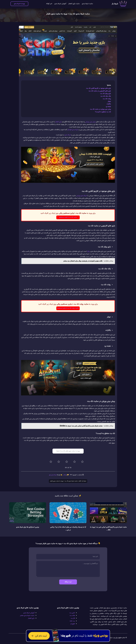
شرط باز (115, 4)
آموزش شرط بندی (60, 4)
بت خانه (72, 621)
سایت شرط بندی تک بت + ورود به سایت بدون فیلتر (68, 14)
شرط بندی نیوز (53, 475)
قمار (64, 475)
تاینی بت (72, 613)
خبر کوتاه (49, 4)
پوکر (88, 251)
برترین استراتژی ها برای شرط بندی (28, 527)
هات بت (72, 615)
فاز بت (73, 618)
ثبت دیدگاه (68, 582)
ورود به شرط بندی (19, 4)
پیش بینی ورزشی (90, 122)
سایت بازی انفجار (74, 4)
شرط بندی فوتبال (73, 130)
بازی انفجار (58, 122)
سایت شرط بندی (87, 4)
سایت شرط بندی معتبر (27, 615)
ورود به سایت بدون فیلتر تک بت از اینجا (68, 451)
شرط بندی (68, 135)
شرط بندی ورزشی (82, 196)
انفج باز (73, 624)
